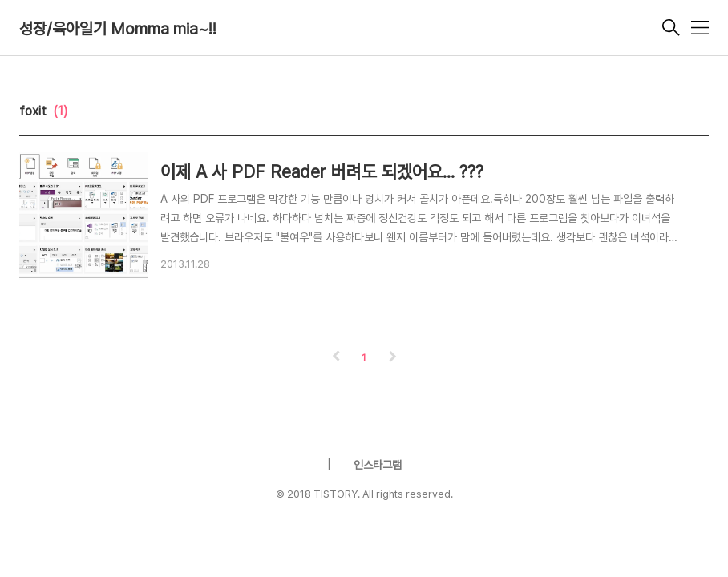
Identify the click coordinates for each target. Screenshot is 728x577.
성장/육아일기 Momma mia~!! (118, 29)
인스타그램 (378, 465)
